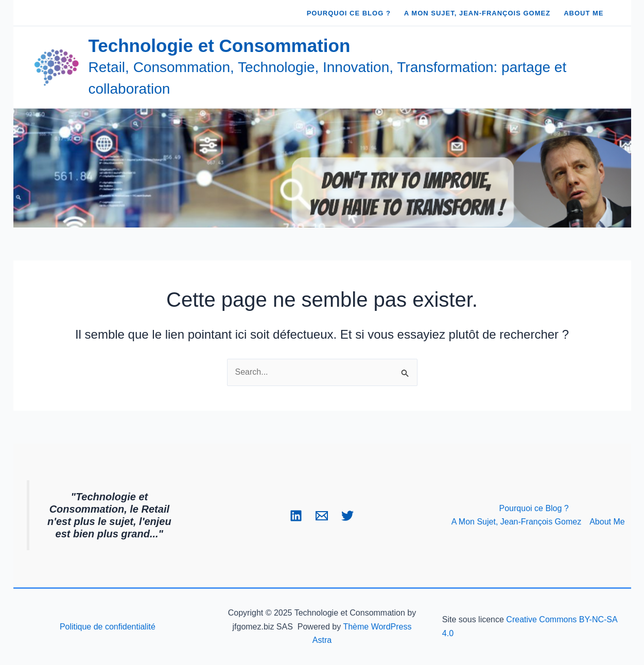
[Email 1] (322, 516)
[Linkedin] (296, 516)
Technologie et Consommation (220, 46)
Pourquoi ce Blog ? (534, 508)
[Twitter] (347, 516)
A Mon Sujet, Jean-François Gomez (517, 522)
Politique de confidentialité (108, 627)
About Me (607, 522)
